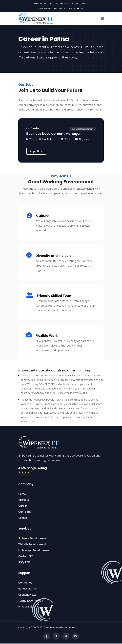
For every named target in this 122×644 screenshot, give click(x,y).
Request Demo (27, 589)
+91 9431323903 (62, 3)
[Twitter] (66, 637)
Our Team (25, 512)
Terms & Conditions (31, 601)
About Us (24, 500)
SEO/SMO (24, 563)
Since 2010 (73, 9)
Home (22, 494)
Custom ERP (26, 557)
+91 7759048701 (81, 3)
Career (23, 506)
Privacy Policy (27, 607)
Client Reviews (27, 595)
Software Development (33, 539)
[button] (102, 19)
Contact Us (25, 583)
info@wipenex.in (42, 3)
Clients (23, 518)
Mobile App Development (34, 551)
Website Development (32, 545)
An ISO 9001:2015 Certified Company (51, 9)
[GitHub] (75, 637)
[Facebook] (47, 637)
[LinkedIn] (56, 637)
